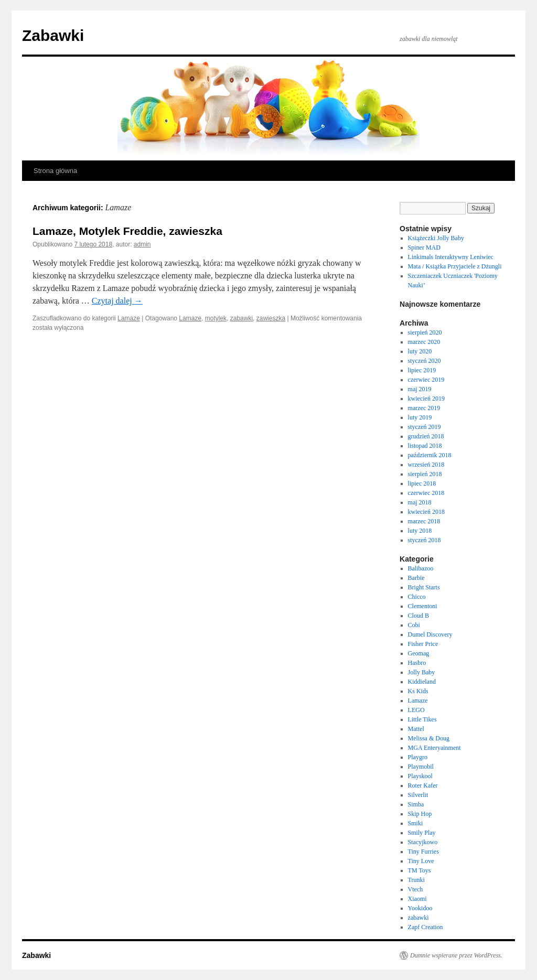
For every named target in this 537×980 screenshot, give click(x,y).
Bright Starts (424, 587)
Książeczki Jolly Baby (436, 238)
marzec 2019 (424, 408)
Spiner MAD (424, 247)
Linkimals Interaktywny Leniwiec (451, 257)
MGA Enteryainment (434, 748)
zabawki (241, 318)
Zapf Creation (426, 927)
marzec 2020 (424, 342)
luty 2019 (420, 417)
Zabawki (53, 35)
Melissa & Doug (429, 738)
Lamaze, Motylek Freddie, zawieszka (127, 231)
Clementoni (423, 606)
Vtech (416, 889)
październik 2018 (430, 455)
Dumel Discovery (430, 634)
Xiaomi (417, 899)
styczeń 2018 (425, 540)
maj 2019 (420, 389)
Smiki (416, 823)
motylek (216, 318)
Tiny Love (421, 861)
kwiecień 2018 (426, 512)
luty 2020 (420, 351)
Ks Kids (418, 691)
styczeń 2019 (425, 427)
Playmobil (421, 767)
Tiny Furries (423, 852)
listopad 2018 (425, 446)
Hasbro (417, 663)
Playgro (418, 757)
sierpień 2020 (425, 332)
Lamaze (129, 318)
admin (142, 244)
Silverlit (418, 795)
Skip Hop (420, 814)
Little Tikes (422, 719)
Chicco (417, 597)
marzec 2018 (424, 521)
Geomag (419, 653)
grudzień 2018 (426, 436)
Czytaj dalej (117, 301)
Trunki (416, 880)
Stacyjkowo (423, 842)
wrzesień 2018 (426, 465)
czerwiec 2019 (426, 380)
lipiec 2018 (422, 483)
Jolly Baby (422, 672)
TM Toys (420, 870)
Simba (416, 804)
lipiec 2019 (422, 370)
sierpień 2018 (425, 474)
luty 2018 (420, 531)
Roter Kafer (423, 785)
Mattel (416, 729)
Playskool (420, 776)
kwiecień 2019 (426, 399)
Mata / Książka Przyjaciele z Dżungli (455, 266)
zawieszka (271, 318)
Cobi (414, 625)
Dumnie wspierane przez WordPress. (456, 955)
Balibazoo (421, 568)
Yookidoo (420, 908)
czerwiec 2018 (426, 493)
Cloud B (418, 616)
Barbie (416, 578)
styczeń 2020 (425, 361)
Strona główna (55, 171)
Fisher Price (423, 644)
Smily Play (422, 833)
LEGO (416, 710)
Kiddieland (422, 682)
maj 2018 (420, 502)
